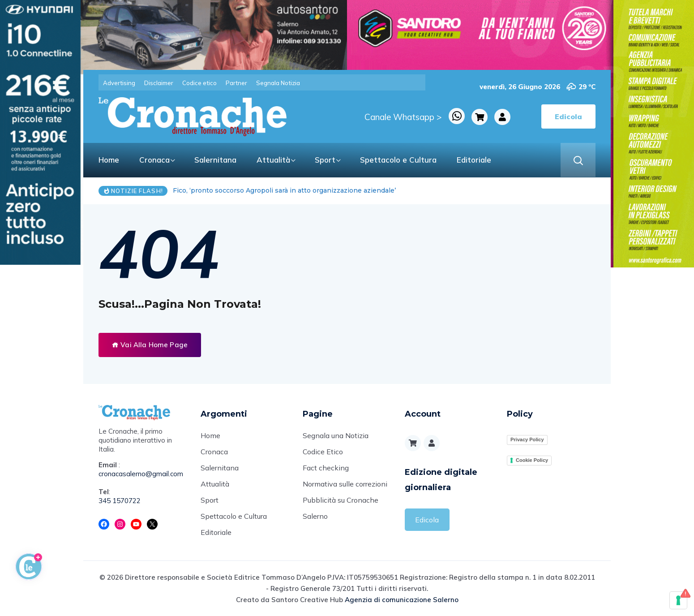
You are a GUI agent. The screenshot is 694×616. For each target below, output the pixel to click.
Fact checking (326, 468)
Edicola (427, 520)
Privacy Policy (527, 439)
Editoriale (474, 160)
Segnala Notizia (278, 83)
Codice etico (199, 83)
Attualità (273, 160)
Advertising (119, 83)
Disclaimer (159, 83)
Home (109, 160)
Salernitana (215, 160)
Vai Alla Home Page (150, 345)
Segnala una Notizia (336, 435)
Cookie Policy (532, 460)
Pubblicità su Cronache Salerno (341, 508)
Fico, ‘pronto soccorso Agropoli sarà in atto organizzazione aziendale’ (284, 190)
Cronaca (154, 160)
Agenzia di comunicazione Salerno (402, 600)
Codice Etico (323, 452)
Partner (236, 83)
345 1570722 (120, 501)
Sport (325, 160)
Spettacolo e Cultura (398, 160)
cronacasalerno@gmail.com (141, 474)
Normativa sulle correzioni (345, 484)
